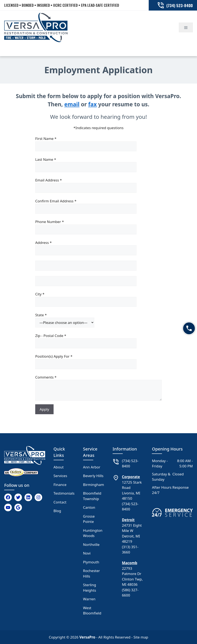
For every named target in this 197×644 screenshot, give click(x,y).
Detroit (128, 520)
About (59, 467)
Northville (91, 545)
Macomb (130, 563)
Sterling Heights (90, 588)
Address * (98, 248)
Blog (57, 511)
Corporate (131, 477)
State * (98, 320)
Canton (89, 507)
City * (98, 299)
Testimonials (64, 493)
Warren (89, 599)
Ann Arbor (92, 467)
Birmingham (94, 485)
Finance (60, 485)
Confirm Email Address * (98, 206)
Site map (141, 637)
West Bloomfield (92, 611)
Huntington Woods (93, 533)
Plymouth (91, 562)
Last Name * (98, 165)
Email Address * (98, 185)
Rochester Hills (92, 573)
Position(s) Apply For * (98, 361)
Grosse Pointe (89, 519)
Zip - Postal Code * (98, 341)
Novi (87, 553)
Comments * (98, 388)
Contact (60, 502)
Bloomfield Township (92, 496)
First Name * (98, 144)
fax (92, 104)
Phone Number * (98, 227)
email (72, 104)
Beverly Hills (93, 476)
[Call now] (189, 328)
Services (60, 476)
